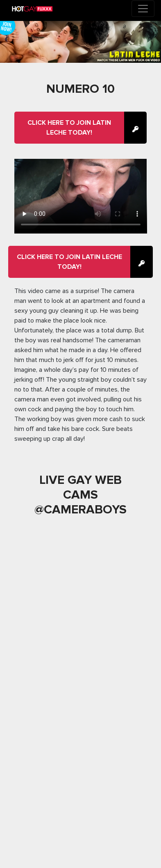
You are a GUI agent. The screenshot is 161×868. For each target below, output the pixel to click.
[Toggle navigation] (143, 9)
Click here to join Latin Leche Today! (69, 128)
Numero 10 (80, 89)
